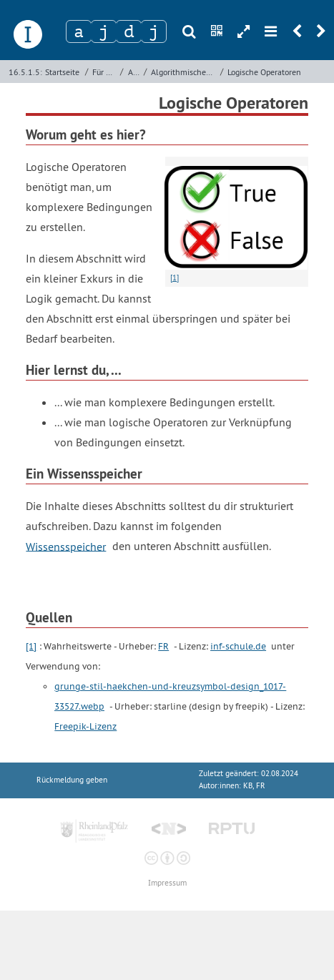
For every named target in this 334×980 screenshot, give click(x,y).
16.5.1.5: (25, 72)
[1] (31, 646)
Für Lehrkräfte (105, 72)
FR (163, 646)
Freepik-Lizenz (85, 726)
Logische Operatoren (264, 72)
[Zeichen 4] (154, 31)
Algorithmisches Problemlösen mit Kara (184, 72)
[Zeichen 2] (104, 31)
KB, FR (254, 786)
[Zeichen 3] (129, 31)
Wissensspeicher (66, 546)
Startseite (62, 72)
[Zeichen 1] (79, 31)
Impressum (167, 883)
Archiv (134, 72)
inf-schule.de (238, 646)
